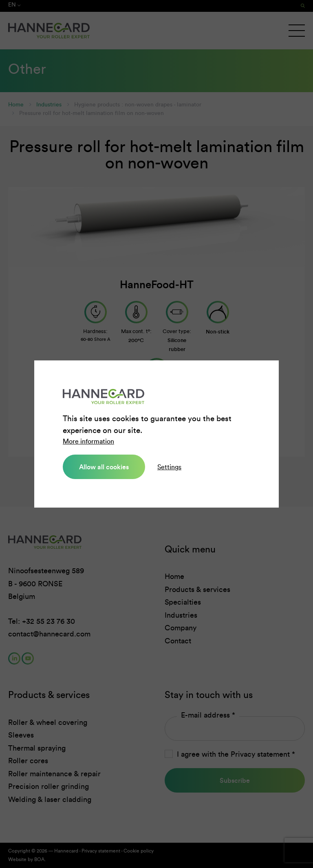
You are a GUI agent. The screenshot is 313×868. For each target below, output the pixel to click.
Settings (169, 467)
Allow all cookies (104, 467)
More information (88, 441)
